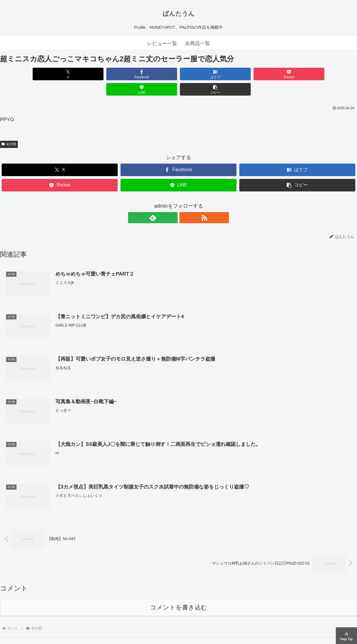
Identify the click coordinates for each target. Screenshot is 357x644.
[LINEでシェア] (268, 74)
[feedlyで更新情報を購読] (172, 202)
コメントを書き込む (179, 592)
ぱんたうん (179, 14)
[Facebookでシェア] (89, 74)
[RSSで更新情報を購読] (185, 202)
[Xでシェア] (29, 74)
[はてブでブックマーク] (149, 74)
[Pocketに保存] (208, 74)
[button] (328, 74)
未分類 (9, 129)
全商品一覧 (197, 43)
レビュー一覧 (162, 43)
